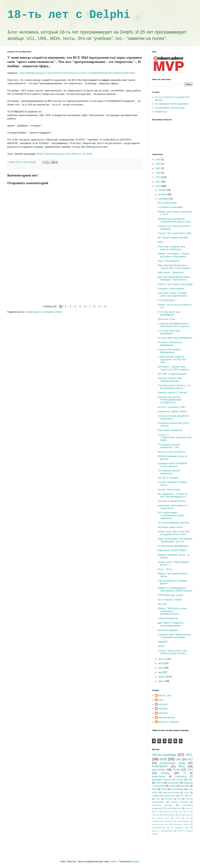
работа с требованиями (162, 831)
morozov (189, 815)
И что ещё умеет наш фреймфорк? (169, 313)
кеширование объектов (162, 821)
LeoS (161, 700)
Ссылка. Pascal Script (169, 489)
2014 (158, 182)
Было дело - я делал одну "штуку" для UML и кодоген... (174, 368)
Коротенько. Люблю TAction (172, 411)
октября (163, 194)
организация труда (172, 763)
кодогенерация (183, 821)
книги (187, 793)
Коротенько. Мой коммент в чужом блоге (172, 507)
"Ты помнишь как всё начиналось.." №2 (169, 446)
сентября (163, 199)
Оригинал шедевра (168, 630)
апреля (162, 677)
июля (161, 663)
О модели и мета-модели (171, 289)
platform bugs (163, 818)
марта (162, 681)
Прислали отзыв (166, 319)
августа (162, 659)
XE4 (190, 770)
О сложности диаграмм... (171, 207)
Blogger (135, 861)
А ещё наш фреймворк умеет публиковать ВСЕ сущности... (174, 325)
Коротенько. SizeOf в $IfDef (172, 550)
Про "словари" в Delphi (170, 600)
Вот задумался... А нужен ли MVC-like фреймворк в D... (173, 495)
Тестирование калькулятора (170, 108)
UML (178, 759)
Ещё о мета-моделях (169, 261)
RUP (190, 796)
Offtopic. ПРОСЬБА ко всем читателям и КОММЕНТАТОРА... (172, 611)
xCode (180, 780)
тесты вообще (164, 755)
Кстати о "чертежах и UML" (172, 407)
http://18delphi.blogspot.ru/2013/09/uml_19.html (64, 154)
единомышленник (171, 793)
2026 (158, 159)
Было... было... (166, 569)
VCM (164, 789)
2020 (158, 168)
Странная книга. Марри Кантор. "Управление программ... (174, 636)
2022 (158, 164)
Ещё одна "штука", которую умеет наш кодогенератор (173, 294)
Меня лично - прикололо (171, 272)
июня (161, 668)
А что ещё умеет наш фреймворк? (169, 332)
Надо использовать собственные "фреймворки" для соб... (175, 540)
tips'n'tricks (159, 770)
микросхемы (170, 796)
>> (105, 306)
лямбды (156, 796)
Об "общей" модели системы (173, 238)
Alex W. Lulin (165, 695)
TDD (154, 789)
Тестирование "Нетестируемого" (172, 104)
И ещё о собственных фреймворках (169, 351)
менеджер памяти (181, 824)
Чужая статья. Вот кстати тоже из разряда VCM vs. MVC (174, 533)
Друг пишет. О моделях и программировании (171, 624)
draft (163, 759)
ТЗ (184, 773)
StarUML (185, 786)
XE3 (190, 759)
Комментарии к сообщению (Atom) (44, 312)
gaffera (114, 861)
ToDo (158, 799)
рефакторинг (159, 776)
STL (188, 812)
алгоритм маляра (162, 805)
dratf (180, 815)
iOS (179, 799)
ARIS (160, 242)
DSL (190, 780)
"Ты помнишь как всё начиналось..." (169, 472)
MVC (182, 796)
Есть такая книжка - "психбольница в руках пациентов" (171, 515)
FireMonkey (181, 776)
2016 (158, 173)
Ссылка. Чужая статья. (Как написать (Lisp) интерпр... (172, 652)
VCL (189, 755)
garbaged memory (162, 780)
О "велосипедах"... (167, 300)
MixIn (182, 766)
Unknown (163, 704)
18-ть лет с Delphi (69, 15)
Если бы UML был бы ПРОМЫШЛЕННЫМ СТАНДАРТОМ (170, 400)
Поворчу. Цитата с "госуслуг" (173, 393)
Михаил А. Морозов (169, 722)
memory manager (180, 802)
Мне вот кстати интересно (171, 452)
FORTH (159, 783)
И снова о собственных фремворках (170, 344)
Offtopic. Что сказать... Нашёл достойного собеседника (173, 255)
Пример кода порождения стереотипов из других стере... (175, 220)
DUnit (176, 770)
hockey (165, 773)
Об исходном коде (167, 203)
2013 (158, 186)
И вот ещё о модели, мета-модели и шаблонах (172, 248)
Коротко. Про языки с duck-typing (175, 284)
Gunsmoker (173, 783)
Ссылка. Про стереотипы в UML (175, 233)
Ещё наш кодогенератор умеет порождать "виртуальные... (174, 278)
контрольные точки (160, 824)
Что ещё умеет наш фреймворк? (175, 338)
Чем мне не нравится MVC (172, 501)
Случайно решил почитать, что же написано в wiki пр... (174, 387)
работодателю (174, 808)
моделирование (159, 828)
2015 (158, 177)
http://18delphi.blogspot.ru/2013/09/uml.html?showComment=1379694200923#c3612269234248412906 (77, 73)
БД (187, 818)
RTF (157, 812)
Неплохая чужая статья (170, 527)
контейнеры (177, 789)
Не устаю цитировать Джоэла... (174, 523)
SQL (180, 812)
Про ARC (163, 604)
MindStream (161, 112)
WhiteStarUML (169, 815)
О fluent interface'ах (168, 618)
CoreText (189, 808)
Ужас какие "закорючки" (170, 430)
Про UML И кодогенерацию (172, 374)
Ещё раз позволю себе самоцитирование (170, 380)
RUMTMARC (160, 766)
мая (161, 672)
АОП (177, 818)
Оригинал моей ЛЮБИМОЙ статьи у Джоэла (172, 465)
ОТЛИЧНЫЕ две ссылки (170, 595)
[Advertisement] (75, 280)
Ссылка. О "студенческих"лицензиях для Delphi (175, 438)
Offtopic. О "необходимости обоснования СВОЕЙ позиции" (175, 589)
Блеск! (161, 646)
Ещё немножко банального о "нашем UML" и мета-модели (174, 267)
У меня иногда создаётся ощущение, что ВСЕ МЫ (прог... (172, 359)
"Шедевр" (163, 642)
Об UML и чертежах (168, 478)
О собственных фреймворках (173, 546)
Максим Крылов (167, 717)
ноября (162, 190)
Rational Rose (169, 812)
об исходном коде (180, 828)
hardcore (169, 799)
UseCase (156, 815)
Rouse (173, 786)
